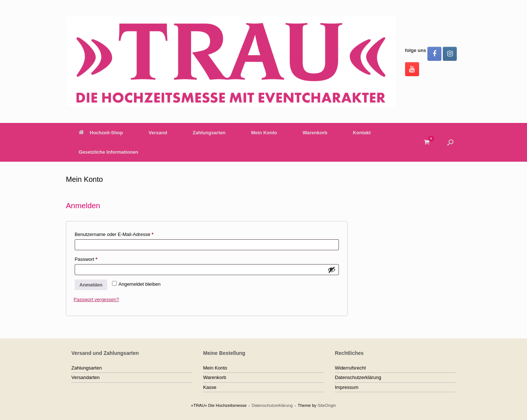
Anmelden (91, 285)
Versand (158, 133)
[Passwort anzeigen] (332, 270)
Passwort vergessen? (96, 299)
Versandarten (85, 377)
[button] (450, 142)
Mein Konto (264, 133)
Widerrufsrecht (350, 368)
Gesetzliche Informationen (109, 152)
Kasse (210, 387)
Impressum (347, 387)
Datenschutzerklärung (358, 377)
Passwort (98, 258)
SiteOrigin (327, 405)
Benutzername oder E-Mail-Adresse (126, 233)
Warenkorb (315, 133)
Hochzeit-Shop (101, 133)
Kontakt (362, 133)
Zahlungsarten (209, 133)
